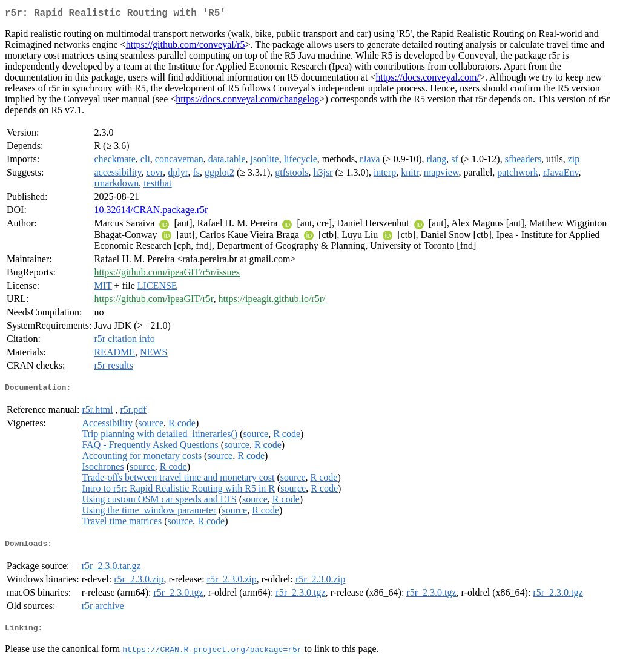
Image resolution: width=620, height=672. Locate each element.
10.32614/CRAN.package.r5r (151, 212)
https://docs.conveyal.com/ (427, 80)
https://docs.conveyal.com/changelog (247, 101)
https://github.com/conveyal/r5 (186, 47)
